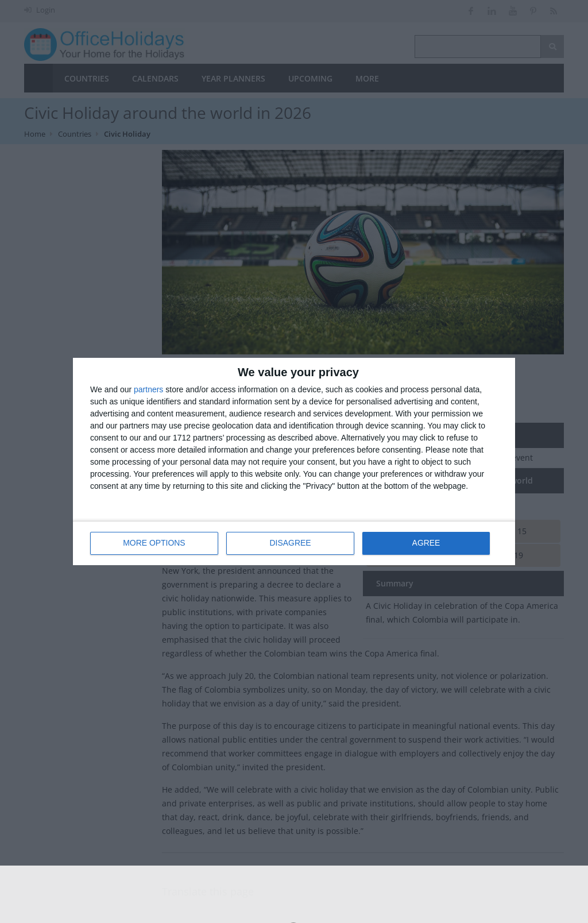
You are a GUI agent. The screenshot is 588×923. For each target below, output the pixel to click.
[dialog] (294, 461)
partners (148, 389)
